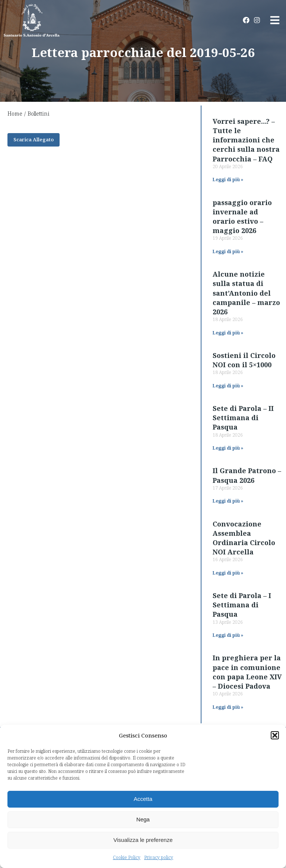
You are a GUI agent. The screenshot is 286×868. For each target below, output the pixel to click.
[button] (275, 735)
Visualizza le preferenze (143, 840)
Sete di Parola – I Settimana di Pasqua (242, 605)
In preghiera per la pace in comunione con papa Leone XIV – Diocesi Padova (247, 672)
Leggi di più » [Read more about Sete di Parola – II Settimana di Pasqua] (228, 448)
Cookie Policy (127, 857)
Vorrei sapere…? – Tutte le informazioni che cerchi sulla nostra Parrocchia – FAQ (246, 140)
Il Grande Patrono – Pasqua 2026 (247, 475)
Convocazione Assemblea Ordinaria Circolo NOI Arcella (244, 538)
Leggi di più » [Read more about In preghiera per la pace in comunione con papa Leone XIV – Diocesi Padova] (228, 707)
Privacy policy (159, 857)
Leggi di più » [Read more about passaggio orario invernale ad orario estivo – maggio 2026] (228, 251)
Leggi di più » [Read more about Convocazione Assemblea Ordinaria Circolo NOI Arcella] (228, 573)
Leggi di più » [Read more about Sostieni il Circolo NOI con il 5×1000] (228, 386)
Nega (143, 819)
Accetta (143, 799)
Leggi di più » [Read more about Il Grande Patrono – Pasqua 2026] (228, 501)
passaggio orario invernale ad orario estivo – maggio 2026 (242, 217)
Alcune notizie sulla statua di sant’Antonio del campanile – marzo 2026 (246, 293)
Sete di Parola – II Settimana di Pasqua (243, 418)
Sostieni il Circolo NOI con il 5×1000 (244, 360)
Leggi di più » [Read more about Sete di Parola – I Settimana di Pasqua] (228, 635)
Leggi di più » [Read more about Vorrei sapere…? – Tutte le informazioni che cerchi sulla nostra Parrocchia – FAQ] (228, 180)
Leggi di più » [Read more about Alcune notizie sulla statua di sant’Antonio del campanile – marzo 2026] (228, 333)
